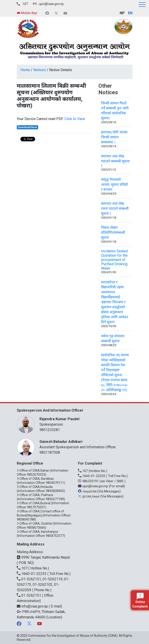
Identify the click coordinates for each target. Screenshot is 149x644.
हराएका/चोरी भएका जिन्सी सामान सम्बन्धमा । (114, 137)
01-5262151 (29, 595)
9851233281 (50, 430)
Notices (40, 70)
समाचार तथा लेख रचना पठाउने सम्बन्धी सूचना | (115, 209)
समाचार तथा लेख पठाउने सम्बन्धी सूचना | (115, 161)
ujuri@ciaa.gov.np (51, 4)
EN (130, 13)
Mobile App (27, 13)
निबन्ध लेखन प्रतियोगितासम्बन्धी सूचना (113, 233)
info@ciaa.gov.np (33, 606)
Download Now (27, 127)
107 (25, 4)
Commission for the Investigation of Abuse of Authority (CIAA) (73, 636)
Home (25, 70)
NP (122, 13)
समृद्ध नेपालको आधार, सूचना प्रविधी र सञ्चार (115, 185)
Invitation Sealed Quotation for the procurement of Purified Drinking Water (114, 260)
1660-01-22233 (92, 476)
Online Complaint (140, 601)
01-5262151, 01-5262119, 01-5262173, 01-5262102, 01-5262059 (43, 585)
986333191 (89, 481)
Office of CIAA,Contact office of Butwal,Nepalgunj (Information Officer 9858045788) (44, 515)
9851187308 (50, 452)
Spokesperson (84, 421)
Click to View (75, 119)
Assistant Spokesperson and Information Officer (84, 444)
